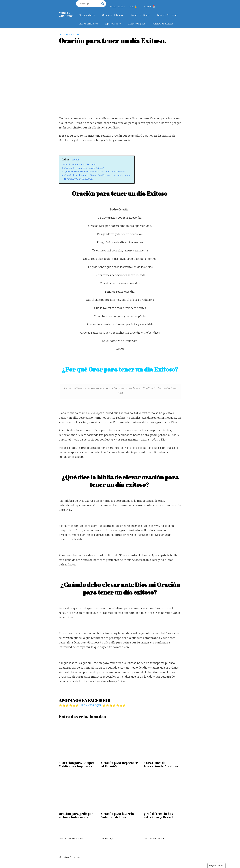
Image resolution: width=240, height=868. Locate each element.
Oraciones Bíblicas (112, 15)
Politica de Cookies (155, 839)
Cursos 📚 (150, 7)
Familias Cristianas (168, 15)
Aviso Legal (108, 839)
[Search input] (90, 4)
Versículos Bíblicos (163, 24)
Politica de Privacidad (71, 839)
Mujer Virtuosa (87, 15)
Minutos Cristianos (66, 14)
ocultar (75, 160)
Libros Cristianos (88, 24)
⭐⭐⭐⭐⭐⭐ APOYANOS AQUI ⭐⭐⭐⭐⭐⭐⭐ (92, 706)
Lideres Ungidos (137, 24)
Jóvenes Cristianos (140, 15)
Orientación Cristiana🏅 (124, 7)
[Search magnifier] (103, 4)
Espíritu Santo (113, 24)
